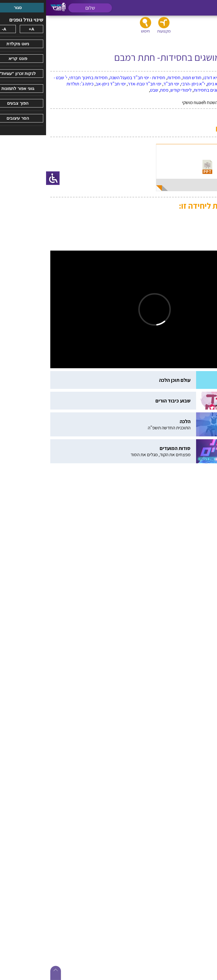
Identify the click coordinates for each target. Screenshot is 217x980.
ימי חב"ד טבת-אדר (98, 84)
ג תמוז (192, 77)
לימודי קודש (135, 90)
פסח (118, 90)
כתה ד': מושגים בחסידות (169, 90)
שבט (108, 90)
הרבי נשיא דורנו (171, 77)
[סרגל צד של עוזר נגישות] (7, 178)
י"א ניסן (168, 84)
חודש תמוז (146, 77)
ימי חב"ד (125, 84)
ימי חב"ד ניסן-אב (65, 84)
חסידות (128, 77)
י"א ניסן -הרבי (147, 84)
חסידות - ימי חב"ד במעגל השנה (91, 77)
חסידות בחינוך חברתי (42, 77)
